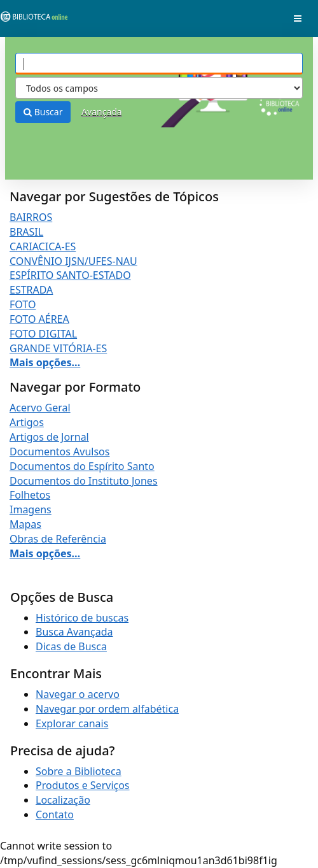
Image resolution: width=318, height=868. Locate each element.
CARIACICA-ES (43, 246)
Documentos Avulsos (59, 452)
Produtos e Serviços (83, 785)
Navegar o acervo (78, 694)
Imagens (31, 509)
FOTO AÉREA (39, 319)
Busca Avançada (74, 632)
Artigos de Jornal (49, 437)
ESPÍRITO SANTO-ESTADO (70, 275)
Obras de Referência (58, 539)
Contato (55, 815)
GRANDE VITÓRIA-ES (58, 348)
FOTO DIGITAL (43, 334)
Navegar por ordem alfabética (107, 709)
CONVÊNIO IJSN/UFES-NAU (73, 261)
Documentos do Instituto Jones (84, 481)
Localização (63, 800)
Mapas (25, 524)
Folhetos (30, 495)
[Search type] (159, 88)
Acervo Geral (40, 408)
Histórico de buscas (82, 618)
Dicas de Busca (71, 646)
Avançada (102, 112)
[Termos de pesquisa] (159, 64)
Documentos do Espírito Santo (82, 466)
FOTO (23, 304)
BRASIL (26, 232)
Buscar (43, 112)
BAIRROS (31, 217)
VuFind (31, 19)
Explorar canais (72, 723)
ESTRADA (31, 290)
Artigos (27, 422)
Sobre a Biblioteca (79, 771)
